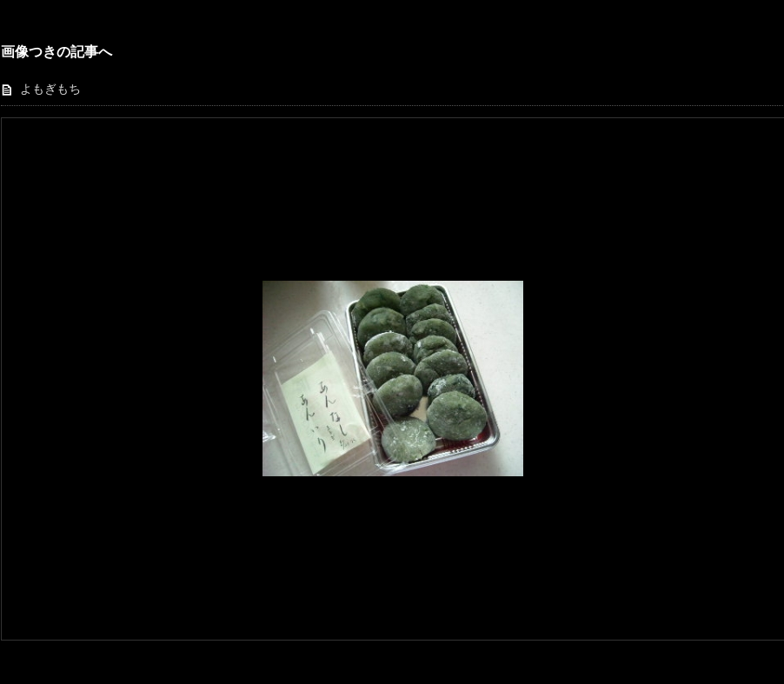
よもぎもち (50, 89)
